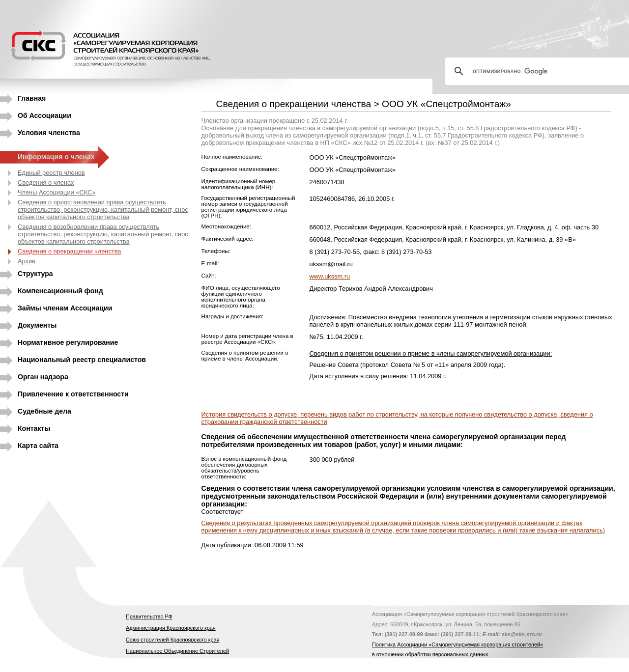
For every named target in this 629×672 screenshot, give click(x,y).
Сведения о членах (46, 182)
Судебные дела (44, 411)
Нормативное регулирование (68, 342)
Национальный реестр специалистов (82, 360)
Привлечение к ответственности (73, 394)
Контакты (34, 428)
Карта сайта (38, 446)
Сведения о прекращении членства (69, 251)
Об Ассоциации (44, 115)
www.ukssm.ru (330, 276)
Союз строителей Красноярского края (172, 640)
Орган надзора (43, 377)
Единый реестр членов (51, 173)
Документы (37, 325)
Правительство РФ (149, 616)
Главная (32, 98)
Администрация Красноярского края (171, 628)
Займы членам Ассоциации (65, 308)
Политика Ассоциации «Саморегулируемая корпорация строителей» (457, 644)
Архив (27, 261)
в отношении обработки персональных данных (430, 654)
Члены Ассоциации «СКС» (57, 192)
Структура (35, 274)
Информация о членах (56, 157)
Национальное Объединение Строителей (177, 651)
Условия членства (49, 133)
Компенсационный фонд (60, 291)
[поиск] (541, 71)
